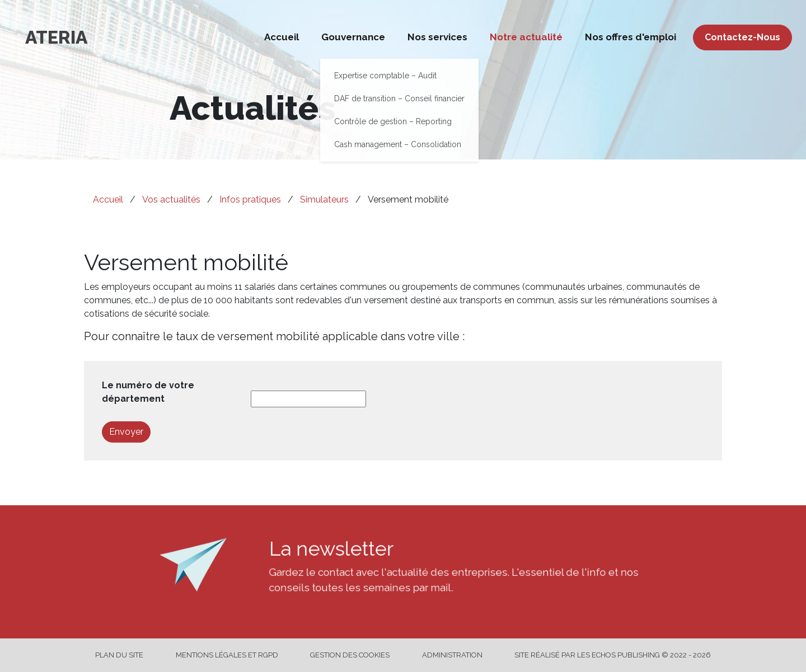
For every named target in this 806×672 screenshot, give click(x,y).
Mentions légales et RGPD (227, 655)
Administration (452, 655)
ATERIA (56, 37)
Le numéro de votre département (148, 392)
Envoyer (126, 432)
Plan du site (119, 655)
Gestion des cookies (350, 655)
